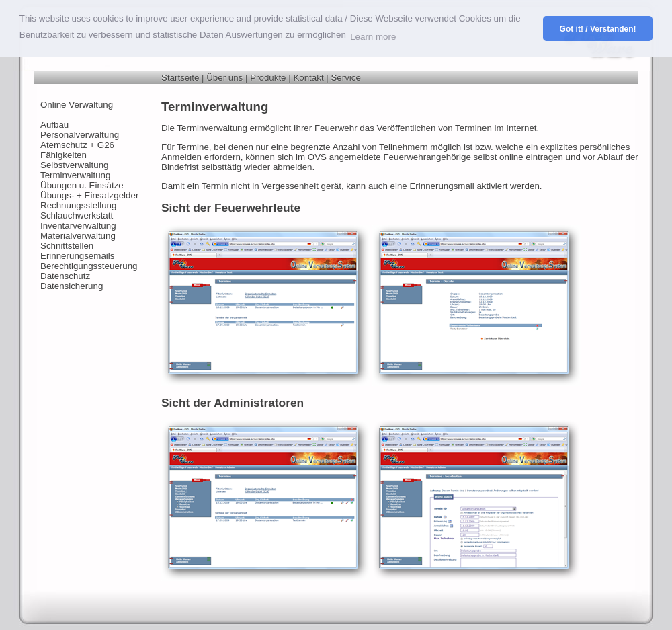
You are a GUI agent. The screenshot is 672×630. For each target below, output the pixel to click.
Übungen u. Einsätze (82, 185)
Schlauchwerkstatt (77, 215)
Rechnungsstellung (78, 205)
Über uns (224, 78)
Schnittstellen (67, 246)
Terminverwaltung (75, 175)
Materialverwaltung (78, 236)
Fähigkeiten (64, 155)
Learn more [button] (373, 37)
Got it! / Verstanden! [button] (598, 29)
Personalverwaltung (80, 135)
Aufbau (54, 125)
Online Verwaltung (77, 105)
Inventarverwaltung (78, 226)
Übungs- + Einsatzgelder (89, 195)
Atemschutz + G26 (77, 145)
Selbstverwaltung (75, 165)
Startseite (180, 78)
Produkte (268, 78)
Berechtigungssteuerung (89, 266)
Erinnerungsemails (77, 256)
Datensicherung (72, 286)
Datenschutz (65, 276)
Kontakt (308, 78)
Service (345, 78)
